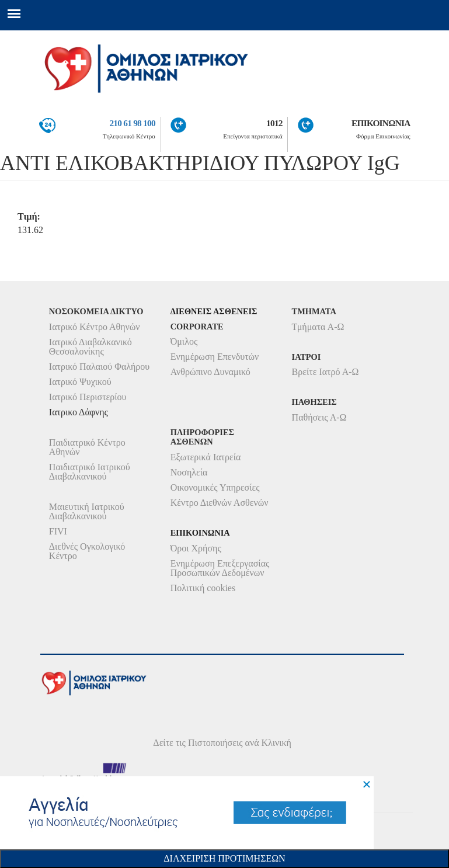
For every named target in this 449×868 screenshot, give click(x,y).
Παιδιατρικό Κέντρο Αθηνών (87, 447)
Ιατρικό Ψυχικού (80, 382)
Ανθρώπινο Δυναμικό (210, 372)
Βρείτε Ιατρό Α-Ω (326, 372)
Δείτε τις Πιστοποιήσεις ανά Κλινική (222, 743)
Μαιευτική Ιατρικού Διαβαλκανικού (87, 511)
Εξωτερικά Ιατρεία (206, 457)
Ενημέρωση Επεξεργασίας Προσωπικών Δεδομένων (220, 568)
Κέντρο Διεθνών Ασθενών (220, 503)
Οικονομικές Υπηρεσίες (215, 487)
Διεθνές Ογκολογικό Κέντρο (87, 551)
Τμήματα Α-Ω (318, 327)
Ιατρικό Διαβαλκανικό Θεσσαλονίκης (91, 347)
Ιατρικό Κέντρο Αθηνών (95, 327)
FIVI (58, 531)
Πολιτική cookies (203, 588)
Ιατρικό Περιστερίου (88, 397)
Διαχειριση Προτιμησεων (224, 858)
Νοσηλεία (189, 472)
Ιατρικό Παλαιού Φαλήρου (99, 367)
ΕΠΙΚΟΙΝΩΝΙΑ (381, 123)
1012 (274, 123)
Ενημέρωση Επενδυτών (215, 357)
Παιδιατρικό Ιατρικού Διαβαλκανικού (90, 472)
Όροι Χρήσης (196, 548)
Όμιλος (184, 341)
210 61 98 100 (132, 123)
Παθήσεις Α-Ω (319, 417)
